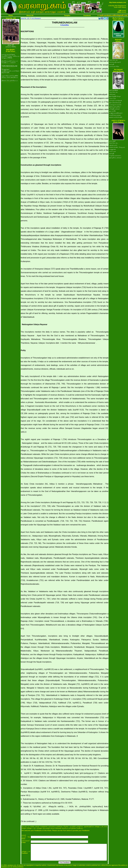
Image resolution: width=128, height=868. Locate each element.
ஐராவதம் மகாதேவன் (116, 100)
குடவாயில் (113, 111)
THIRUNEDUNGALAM (9, 66)
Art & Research (36, 18)
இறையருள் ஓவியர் (115, 107)
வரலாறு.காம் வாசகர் (115, 105)
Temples (67, 15)
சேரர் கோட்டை (114, 60)
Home (11, 15)
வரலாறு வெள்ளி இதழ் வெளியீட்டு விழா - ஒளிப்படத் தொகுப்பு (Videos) (10, 56)
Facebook (87, 15)
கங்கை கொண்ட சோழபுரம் (117, 147)
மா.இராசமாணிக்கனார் (116, 113)
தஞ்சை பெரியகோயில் (116, 117)
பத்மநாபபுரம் (113, 145)
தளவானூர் (112, 141)
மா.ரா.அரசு (113, 98)
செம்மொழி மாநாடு (115, 62)
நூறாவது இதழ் (114, 90)
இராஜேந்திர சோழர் (115, 96)
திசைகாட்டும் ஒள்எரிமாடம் (10, 81)
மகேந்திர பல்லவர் (115, 109)
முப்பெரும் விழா (114, 66)
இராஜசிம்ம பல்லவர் (115, 158)
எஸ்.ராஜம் (112, 94)
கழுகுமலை (113, 149)
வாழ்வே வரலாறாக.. (115, 156)
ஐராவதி (112, 64)
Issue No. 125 (25, 18)
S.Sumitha (65, 25)
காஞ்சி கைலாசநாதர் (115, 115)
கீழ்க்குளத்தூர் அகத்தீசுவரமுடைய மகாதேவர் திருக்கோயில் (11, 71)
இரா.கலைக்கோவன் (115, 103)
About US (30, 15)
